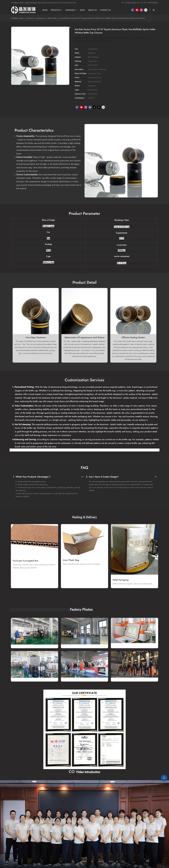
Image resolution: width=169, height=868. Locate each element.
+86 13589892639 (149, 3)
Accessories (41, 18)
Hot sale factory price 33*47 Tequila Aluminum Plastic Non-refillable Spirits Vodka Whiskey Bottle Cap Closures (102, 18)
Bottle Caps (52, 18)
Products (30, 18)
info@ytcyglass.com (131, 3)
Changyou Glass (17, 18)
